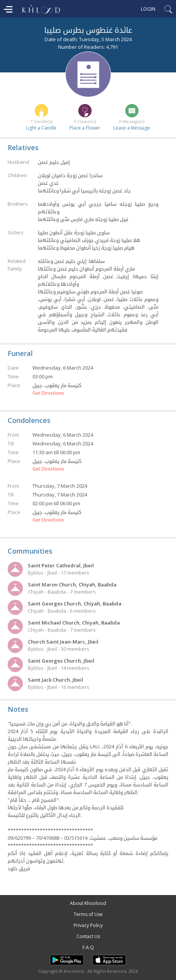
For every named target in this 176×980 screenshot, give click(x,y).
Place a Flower (85, 128)
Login (148, 9)
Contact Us (88, 936)
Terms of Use (88, 914)
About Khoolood (88, 903)
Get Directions (48, 393)
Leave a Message (132, 128)
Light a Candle (41, 128)
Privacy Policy (88, 925)
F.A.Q (88, 947)
